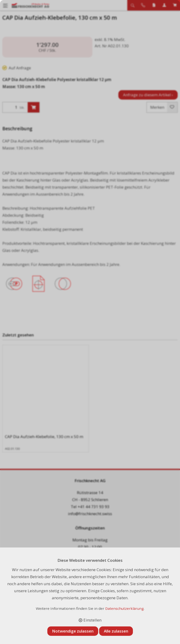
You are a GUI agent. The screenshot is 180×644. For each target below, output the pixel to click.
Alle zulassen (116, 631)
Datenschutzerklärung (124, 608)
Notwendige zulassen (73, 631)
